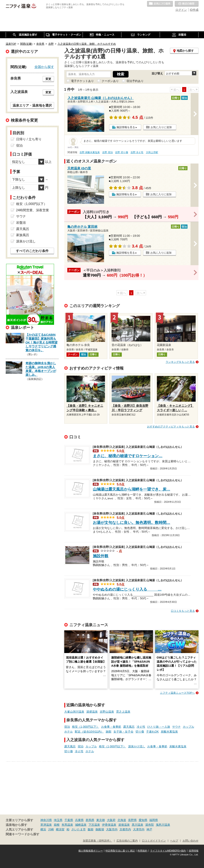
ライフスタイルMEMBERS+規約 (168, 851)
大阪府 (111, 820)
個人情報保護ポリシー (91, 851)
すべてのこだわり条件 (32, 251)
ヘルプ (174, 841)
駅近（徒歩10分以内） (89, 732)
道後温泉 (124, 825)
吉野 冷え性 (137, 152)
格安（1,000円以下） (86, 727)
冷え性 (141, 727)
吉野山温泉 (107, 712)
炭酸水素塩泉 (169, 732)
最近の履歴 (187, 4)
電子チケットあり (82, 81)
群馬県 (90, 820)
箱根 (57, 825)
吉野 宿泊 (107, 152)
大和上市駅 (152, 152)
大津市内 (139, 829)
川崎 (51, 829)
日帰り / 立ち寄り (29, 139)
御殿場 (100, 829)
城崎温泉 (81, 825)
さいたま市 (79, 829)
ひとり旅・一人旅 (159, 727)
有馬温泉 (67, 825)
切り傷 (140, 732)
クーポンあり (110, 81)
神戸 (149, 829)
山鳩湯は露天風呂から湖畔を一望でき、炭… (132, 489)
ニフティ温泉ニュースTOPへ (177, 693)
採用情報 (194, 851)
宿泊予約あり (135, 81)
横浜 (43, 829)
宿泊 (67, 727)
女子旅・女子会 (123, 732)
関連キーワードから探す (23, 834)
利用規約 (142, 851)
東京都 (101, 820)
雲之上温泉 (123, 712)
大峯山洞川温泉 (74, 712)
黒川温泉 (137, 825)
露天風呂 (129, 727)
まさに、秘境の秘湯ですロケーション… (128, 456)
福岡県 (154, 820)
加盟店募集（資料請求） (97, 841)
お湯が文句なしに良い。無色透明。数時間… (132, 523)
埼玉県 (58, 820)
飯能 (91, 829)
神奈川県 (46, 820)
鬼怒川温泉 (163, 825)
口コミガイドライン (154, 841)
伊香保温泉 (109, 825)
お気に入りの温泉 (160, 4)
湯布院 (150, 825)
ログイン (181, 10)
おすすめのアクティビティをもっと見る (171, 427)
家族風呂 (23, 235)
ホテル (69, 732)
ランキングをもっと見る (180, 362)
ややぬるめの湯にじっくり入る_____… (127, 589)
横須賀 (60, 829)
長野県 (132, 820)
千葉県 (69, 820)
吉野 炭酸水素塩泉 (90, 152)
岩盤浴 (21, 223)
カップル (188, 727)
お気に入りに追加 (161, 127)
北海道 (122, 820)
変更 (48, 79)
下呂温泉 (94, 825)
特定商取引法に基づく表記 (120, 851)
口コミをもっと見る (183, 611)
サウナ (176, 727)
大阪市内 (112, 829)
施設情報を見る (126, 127)
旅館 (109, 732)
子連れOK (152, 732)
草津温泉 (46, 825)
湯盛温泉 (92, 712)
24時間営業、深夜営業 (33, 210)
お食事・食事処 (111, 727)
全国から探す (44, 67)
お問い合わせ (191, 841)
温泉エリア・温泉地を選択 (32, 105)
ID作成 (194, 10)
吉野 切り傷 (121, 152)
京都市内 (125, 829)
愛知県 (143, 820)
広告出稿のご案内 (127, 841)
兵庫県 (79, 820)
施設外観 (101, 556)
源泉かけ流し (137, 746)
